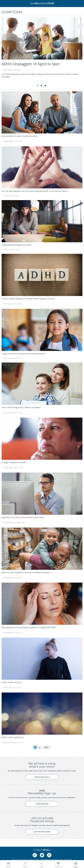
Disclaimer (68, 860)
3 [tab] (45, 85)
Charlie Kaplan (9, 468)
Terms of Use (58, 860)
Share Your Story (42, 777)
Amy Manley (8, 633)
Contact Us (24, 860)
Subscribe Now (42, 804)
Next (46, 747)
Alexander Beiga (9, 523)
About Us (16, 860)
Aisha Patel (7, 70)
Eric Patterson (8, 413)
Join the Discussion (42, 832)
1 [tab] (38, 85)
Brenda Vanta (8, 141)
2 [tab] (41, 85)
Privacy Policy (34, 860)
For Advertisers (46, 860)
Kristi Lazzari (8, 304)
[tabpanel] (42, 49)
